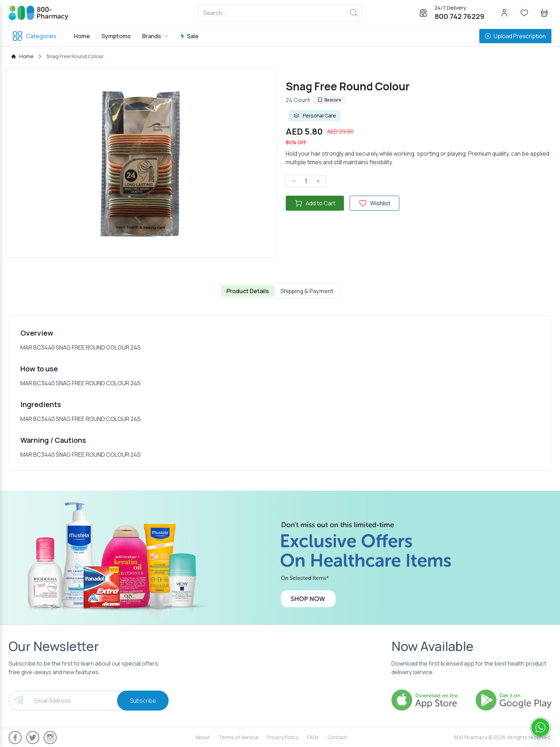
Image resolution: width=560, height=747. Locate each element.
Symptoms (116, 36)
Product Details (248, 291)
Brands (155, 36)
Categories (34, 36)
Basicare (329, 100)
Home (82, 36)
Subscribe (143, 701)
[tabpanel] (280, 393)
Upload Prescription (515, 36)
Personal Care (314, 116)
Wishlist (374, 203)
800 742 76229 (459, 16)
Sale (189, 36)
